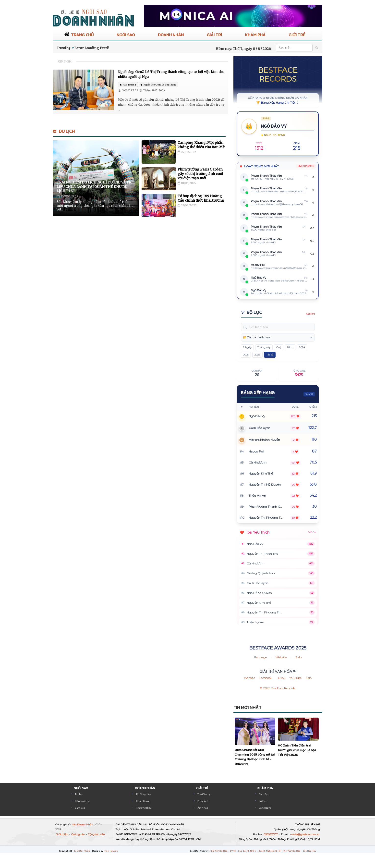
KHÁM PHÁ (255, 35)
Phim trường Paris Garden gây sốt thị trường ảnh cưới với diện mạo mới (200, 174)
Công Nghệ (265, 808)
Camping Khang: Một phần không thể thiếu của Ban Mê (201, 145)
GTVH (233, 851)
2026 (257, 355)
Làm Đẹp (80, 808)
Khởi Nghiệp (143, 794)
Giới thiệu (62, 834)
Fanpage (260, 657)
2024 (302, 347)
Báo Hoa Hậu (309, 851)
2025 (246, 355)
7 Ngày (247, 347)
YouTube (295, 678)
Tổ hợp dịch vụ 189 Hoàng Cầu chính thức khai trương (201, 198)
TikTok (281, 678)
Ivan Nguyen (111, 851)
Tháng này (264, 347)
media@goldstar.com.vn (305, 834)
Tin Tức (79, 794)
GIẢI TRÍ (214, 35)
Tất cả (270, 355)
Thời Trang (203, 794)
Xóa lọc (310, 314)
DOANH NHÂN (171, 35)
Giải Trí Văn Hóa (219, 851)
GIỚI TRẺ (297, 35)
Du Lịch (67, 131)
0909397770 (271, 834)
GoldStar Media (82, 851)
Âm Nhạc (202, 808)
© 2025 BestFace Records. (278, 688)
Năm (290, 347)
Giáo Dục (264, 794)
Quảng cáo (78, 834)
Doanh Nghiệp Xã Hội (270, 851)
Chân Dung (142, 801)
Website (281, 657)
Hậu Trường (82, 801)
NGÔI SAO (126, 35)
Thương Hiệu (144, 808)
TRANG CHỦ (79, 35)
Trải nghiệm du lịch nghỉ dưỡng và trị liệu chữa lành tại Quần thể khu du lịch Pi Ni (95, 187)
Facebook (266, 678)
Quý (279, 347)
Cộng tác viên (96, 834)
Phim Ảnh (203, 801)
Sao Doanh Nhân (83, 825)
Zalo (298, 657)
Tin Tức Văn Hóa (292, 851)
